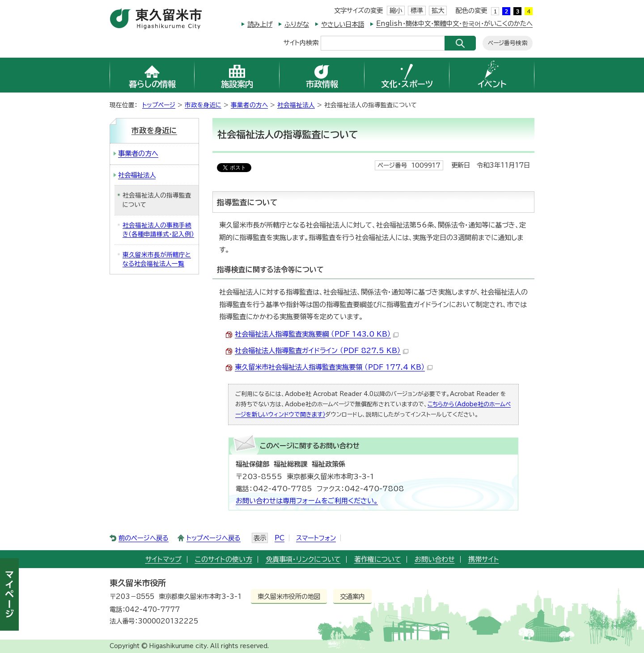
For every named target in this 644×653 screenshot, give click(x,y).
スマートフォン (316, 538)
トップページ (159, 105)
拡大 (438, 11)
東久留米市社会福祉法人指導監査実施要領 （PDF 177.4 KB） (334, 367)
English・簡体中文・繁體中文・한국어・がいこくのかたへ (454, 23)
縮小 (396, 11)
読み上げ (260, 24)
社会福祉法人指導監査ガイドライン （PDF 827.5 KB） (322, 351)
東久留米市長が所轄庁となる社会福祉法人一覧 (157, 259)
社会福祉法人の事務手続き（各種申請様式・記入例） (158, 230)
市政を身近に (203, 105)
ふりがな (297, 24)
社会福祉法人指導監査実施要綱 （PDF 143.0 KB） (317, 334)
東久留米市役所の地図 (289, 596)
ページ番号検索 (508, 43)
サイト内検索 (301, 42)
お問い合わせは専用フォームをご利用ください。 (307, 501)
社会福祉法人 (296, 105)
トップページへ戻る (214, 538)
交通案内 (352, 596)
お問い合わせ (435, 559)
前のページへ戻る (144, 538)
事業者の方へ (249, 105)
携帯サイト (484, 559)
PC (280, 538)
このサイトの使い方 (224, 559)
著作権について (378, 559)
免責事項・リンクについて (303, 559)
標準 (417, 11)
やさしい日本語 (343, 24)
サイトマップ (163, 559)
